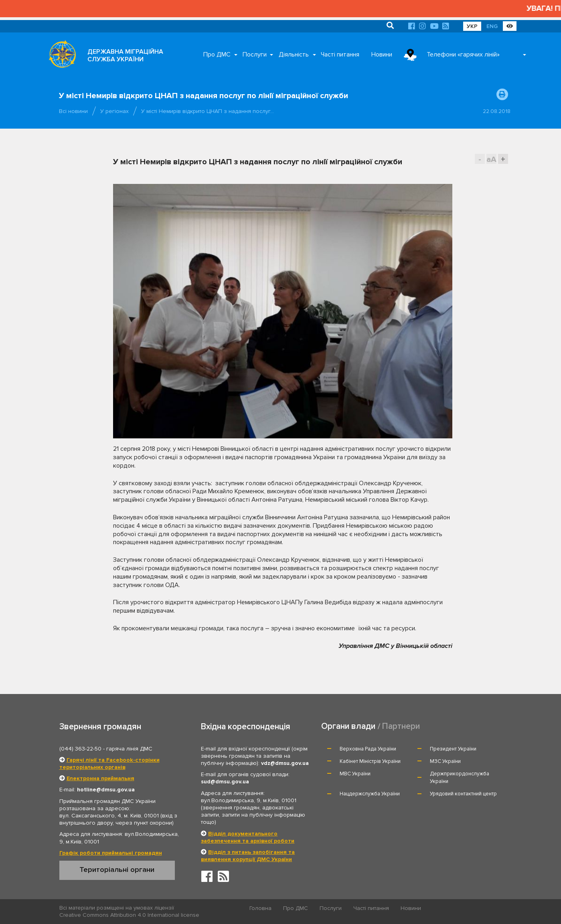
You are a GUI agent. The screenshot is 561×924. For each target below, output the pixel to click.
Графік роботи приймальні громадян (111, 853)
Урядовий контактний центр (463, 794)
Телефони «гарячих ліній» (463, 54)
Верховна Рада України (368, 749)
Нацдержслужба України (370, 794)
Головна (260, 908)
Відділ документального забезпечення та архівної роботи (248, 837)
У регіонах (114, 111)
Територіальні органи (117, 870)
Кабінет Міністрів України (370, 761)
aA (491, 159)
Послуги (255, 54)
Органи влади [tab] (348, 726)
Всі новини (73, 111)
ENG (492, 26)
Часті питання (340, 54)
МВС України (355, 774)
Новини (382, 54)
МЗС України (445, 761)
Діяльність (294, 54)
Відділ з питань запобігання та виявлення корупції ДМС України (248, 856)
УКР (472, 26)
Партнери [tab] (401, 726)
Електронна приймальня (100, 778)
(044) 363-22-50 (80, 749)
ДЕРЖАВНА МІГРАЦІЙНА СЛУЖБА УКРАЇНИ (125, 55)
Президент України (453, 749)
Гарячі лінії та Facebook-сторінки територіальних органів (109, 764)
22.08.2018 (497, 111)
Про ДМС (217, 54)
